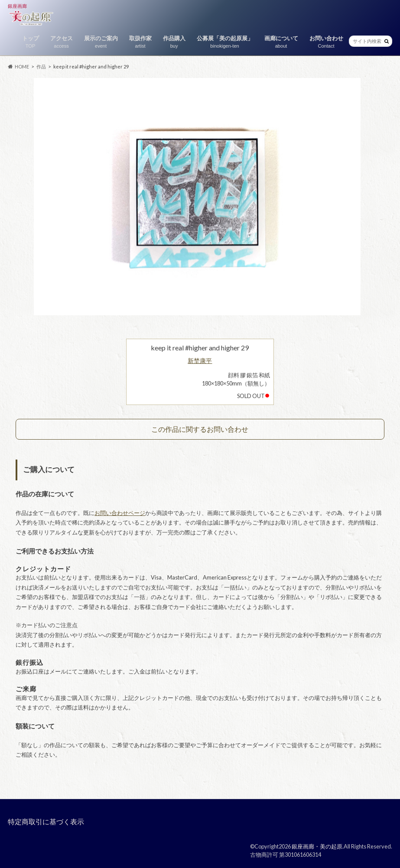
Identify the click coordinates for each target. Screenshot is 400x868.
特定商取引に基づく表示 (46, 821)
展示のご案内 (101, 42)
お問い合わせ (326, 42)
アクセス (62, 42)
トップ (31, 42)
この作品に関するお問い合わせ (200, 429)
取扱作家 (140, 42)
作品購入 (174, 42)
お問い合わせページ (120, 513)
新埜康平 (200, 361)
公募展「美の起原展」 (225, 42)
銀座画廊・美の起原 (317, 846)
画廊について (281, 42)
